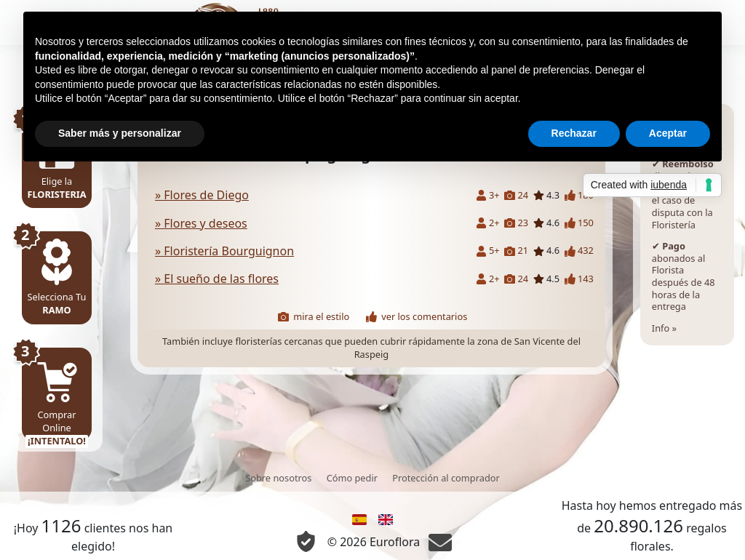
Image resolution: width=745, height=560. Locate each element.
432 (579, 251)
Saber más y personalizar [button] (120, 133)
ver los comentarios (417, 317)
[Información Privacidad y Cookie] (306, 541)
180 (579, 195)
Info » (687, 225)
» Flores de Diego (202, 195)
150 (579, 223)
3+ (488, 195)
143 (579, 279)
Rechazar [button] (574, 133)
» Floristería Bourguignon (224, 251)
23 (516, 223)
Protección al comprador (446, 478)
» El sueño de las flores (217, 279)
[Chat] (440, 542)
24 (516, 195)
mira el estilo (314, 317)
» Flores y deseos (201, 223)
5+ (488, 251)
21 (516, 251)
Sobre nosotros (278, 478)
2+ (488, 223)
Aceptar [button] (668, 133)
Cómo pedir (352, 478)
